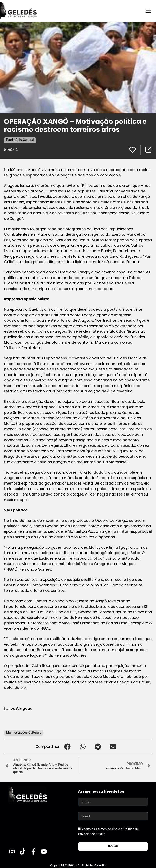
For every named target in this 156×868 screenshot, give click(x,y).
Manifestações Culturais (24, 732)
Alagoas (24, 708)
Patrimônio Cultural (20, 140)
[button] (67, 746)
